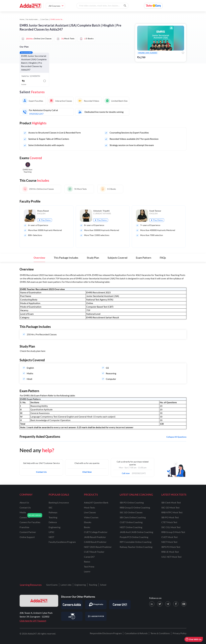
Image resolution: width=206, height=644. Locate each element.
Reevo (87, 562)
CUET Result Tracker (94, 552)
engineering (55, 527)
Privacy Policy (180, 633)
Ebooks (88, 522)
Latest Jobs (66, 585)
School (103, 585)
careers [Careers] (23, 517)
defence (53, 522)
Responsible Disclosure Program (106, 633)
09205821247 (36, 114)
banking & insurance (59, 502)
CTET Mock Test (169, 522)
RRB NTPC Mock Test (172, 512)
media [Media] (23, 512)
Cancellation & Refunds (136, 633)
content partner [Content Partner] (28, 532)
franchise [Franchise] (24, 527)
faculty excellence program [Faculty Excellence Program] (62, 542)
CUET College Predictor (96, 532)
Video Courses (91, 517)
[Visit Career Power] (96, 616)
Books (87, 527)
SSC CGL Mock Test (171, 527)
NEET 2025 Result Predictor (98, 547)
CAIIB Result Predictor (95, 542)
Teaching (93, 585)
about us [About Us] (24, 502)
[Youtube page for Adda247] (184, 604)
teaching (53, 517)
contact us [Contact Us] (25, 507)
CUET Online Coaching (131, 522)
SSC (51, 507)
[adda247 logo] (39, 601)
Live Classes (90, 512)
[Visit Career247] (120, 605)
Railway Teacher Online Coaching (136, 547)
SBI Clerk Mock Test (171, 502)
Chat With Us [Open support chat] (193, 639)
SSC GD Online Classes (131, 512)
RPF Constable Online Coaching (136, 542)
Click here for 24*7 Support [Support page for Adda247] (33, 621)
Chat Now (87, 472)
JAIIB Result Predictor (95, 537)
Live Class (45, 19)
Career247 (89, 557)
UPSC (52, 532)
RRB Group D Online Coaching (135, 507)
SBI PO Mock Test (170, 517)
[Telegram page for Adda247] (168, 604)
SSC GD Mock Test (170, 507)
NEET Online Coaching (131, 527)
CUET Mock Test (170, 537)
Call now (127, 472)
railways (53, 512)
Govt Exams (52, 585)
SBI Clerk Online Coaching (133, 517)
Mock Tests (89, 507)
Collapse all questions (176, 437)
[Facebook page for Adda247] (176, 604)
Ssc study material (33, 19)
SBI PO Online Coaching (132, 502)
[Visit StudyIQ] (72, 616)
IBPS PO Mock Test (171, 547)
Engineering (80, 585)
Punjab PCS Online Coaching (134, 537)
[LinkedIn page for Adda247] (152, 604)
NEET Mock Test (169, 542)
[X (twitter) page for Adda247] (160, 604)
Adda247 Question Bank (96, 502)
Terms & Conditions (160, 633)
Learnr (87, 571)
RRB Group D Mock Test (173, 532)
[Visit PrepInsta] (96, 605)
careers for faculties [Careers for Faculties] (30, 522)
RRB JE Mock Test (170, 552)
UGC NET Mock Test (171, 557)
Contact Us (41, 472)
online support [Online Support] (27, 537)
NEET (51, 537)
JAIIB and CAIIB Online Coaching (136, 532)
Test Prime (89, 567)
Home (22, 19)
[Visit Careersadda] (72, 605)
